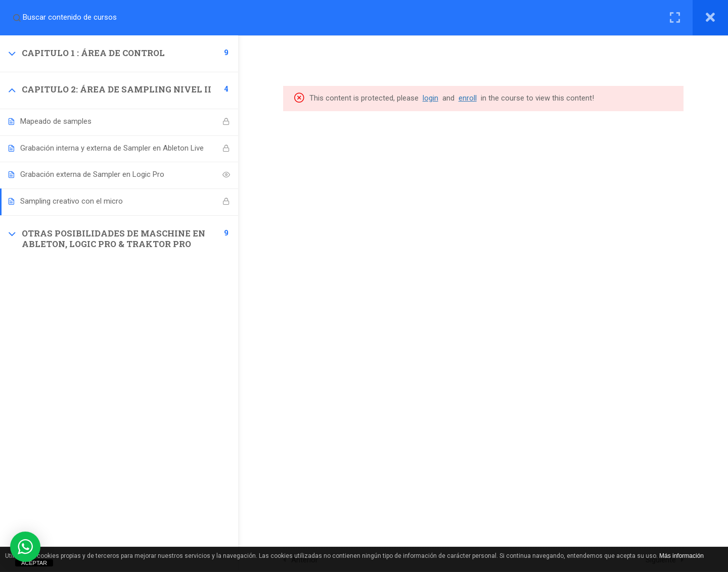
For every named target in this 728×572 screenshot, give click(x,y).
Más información (681, 556)
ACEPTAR (34, 563)
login (431, 98)
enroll (469, 98)
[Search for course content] (17, 18)
